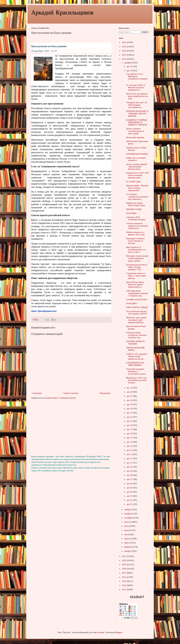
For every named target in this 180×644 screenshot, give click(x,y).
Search (145, 32)
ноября (127, 510)
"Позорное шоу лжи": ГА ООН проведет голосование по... (137, 105)
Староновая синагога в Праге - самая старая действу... (136, 276)
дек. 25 (130, 405)
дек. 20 (130, 425)
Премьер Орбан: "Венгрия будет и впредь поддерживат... (137, 188)
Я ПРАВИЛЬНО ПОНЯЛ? (137, 154)
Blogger (119, 633)
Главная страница (71, 393)
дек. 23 (130, 413)
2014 (124, 586)
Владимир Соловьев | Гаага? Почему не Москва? (135, 241)
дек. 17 (130, 438)
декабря (128, 63)
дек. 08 (130, 475)
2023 (124, 55)
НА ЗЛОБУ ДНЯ (133, 182)
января (127, 551)
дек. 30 (130, 71)
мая (126, 535)
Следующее (37, 393)
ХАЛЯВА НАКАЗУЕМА (137, 300)
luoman (101, 633)
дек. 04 (130, 492)
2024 (124, 51)
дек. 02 (130, 500)
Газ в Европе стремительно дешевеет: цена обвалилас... (137, 197)
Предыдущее (105, 393)
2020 (124, 561)
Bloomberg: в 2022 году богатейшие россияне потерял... (136, 380)
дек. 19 (130, 430)
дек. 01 (130, 504)
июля (127, 526)
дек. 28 (130, 392)
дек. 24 (130, 409)
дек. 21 (130, 421)
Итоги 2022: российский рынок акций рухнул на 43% (137, 96)
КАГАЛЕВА (131, 213)
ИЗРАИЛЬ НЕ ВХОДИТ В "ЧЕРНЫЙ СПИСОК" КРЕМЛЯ (137, 114)
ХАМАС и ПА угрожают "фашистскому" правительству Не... (137, 357)
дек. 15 (130, 446)
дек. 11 (130, 463)
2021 (124, 556)
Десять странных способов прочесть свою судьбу (135, 131)
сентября (128, 518)
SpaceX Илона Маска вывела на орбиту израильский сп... (135, 285)
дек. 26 (130, 400)
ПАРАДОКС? (132, 304)
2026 (124, 43)
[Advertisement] (71, 427)
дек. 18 (130, 434)
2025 (124, 47)
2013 (124, 590)
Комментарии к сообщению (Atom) (61, 398)
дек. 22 (130, 417)
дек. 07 (130, 479)
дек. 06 (130, 484)
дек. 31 (130, 67)
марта (127, 543)
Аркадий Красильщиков (62, 12)
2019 (124, 565)
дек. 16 (130, 442)
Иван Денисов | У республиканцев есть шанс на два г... (136, 250)
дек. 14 (130, 450)
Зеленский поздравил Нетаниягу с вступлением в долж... (136, 372)
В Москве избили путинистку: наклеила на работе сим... (136, 335)
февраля (128, 547)
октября (128, 514)
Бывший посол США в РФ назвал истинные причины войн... (137, 175)
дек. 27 (130, 396)
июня (127, 531)
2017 (124, 573)
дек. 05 (130, 488)
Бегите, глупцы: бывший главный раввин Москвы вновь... (136, 167)
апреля (127, 539)
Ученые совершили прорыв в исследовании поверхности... (137, 226)
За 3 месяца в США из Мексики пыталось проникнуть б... (136, 88)
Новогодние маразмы (135, 138)
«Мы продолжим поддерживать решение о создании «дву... (137, 293)
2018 (124, 569)
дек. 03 (130, 496)
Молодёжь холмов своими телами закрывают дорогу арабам (137, 258)
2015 (124, 581)
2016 (124, 577)
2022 (124, 59)
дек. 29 (130, 388)
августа (128, 522)
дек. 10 (130, 467)
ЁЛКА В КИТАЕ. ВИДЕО (137, 308)
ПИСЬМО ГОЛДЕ (134, 209)
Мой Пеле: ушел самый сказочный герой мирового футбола (136, 320)
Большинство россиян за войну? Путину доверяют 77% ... (137, 267)
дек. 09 (130, 471)
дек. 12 (130, 459)
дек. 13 (130, 454)
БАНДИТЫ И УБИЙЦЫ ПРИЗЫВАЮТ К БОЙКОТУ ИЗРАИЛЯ (137, 123)
